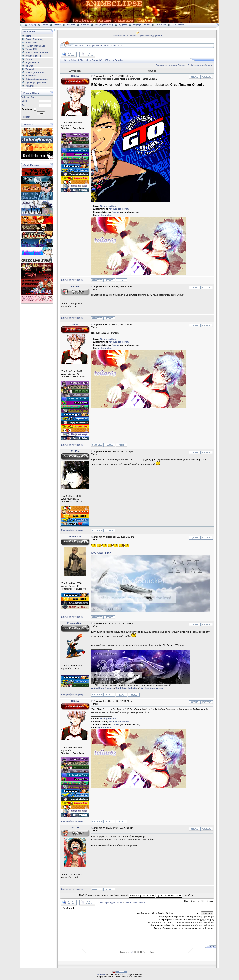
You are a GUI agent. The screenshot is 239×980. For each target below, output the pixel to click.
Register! (26, 117)
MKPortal (101, 975)
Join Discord (178, 25)
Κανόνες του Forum (35, 72)
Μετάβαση (189, 895)
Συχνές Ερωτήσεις (142, 25)
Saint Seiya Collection (127, 688)
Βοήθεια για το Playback (37, 52)
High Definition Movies (151, 688)
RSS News (161, 25)
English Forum (33, 63)
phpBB (132, 952)
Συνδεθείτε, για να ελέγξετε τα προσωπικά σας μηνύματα (137, 36)
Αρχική (33, 25)
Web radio (30, 69)
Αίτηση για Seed (33, 56)
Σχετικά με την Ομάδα (36, 83)
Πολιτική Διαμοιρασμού (37, 79)
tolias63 (75, 76)
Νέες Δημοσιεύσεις (104, 25)
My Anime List (105, 215)
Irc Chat (29, 66)
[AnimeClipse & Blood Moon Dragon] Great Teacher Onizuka (93, 60)
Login (41, 113)
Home (28, 36)
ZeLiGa (75, 451)
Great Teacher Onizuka (112, 46)
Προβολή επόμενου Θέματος (200, 65)
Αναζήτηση (31, 76)
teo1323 (75, 828)
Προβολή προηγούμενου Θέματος (171, 65)
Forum (45, 25)
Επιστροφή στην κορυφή (72, 280)
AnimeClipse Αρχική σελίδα (87, 46)
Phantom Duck (75, 623)
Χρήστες (123, 25)
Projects (71, 25)
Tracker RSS (31, 49)
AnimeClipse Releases (103, 688)
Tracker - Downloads (35, 46)
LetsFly (75, 286)
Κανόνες (85, 25)
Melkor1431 (75, 537)
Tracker (58, 25)
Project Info (31, 43)
